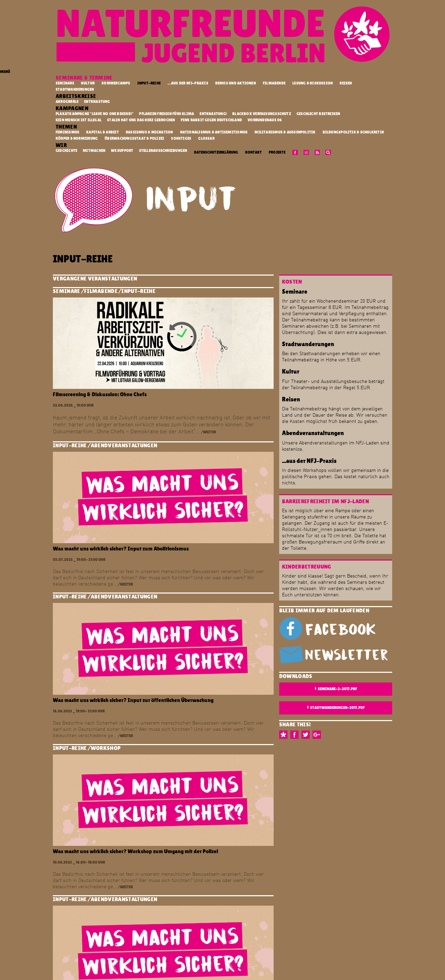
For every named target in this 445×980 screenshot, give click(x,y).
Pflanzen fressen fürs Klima (167, 114)
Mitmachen (94, 150)
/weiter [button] (208, 432)
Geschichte (67, 150)
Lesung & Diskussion (313, 83)
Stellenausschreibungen (164, 150)
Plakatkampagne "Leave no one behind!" (95, 114)
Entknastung (98, 101)
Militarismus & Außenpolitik (285, 132)
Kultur (88, 83)
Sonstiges (181, 138)
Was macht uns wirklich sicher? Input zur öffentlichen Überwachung (133, 700)
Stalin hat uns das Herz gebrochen (141, 120)
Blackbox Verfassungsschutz (262, 114)
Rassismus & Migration (149, 132)
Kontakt (253, 152)
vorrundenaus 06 (265, 120)
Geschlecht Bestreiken (319, 114)
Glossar (206, 138)
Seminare (65, 83)
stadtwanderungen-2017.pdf (335, 708)
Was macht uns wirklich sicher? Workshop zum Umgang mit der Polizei (135, 851)
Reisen (346, 83)
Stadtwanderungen (75, 89)
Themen (67, 127)
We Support (122, 150)
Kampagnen (72, 108)
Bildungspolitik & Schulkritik (354, 132)
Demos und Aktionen (236, 83)
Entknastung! (213, 114)
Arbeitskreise (76, 96)
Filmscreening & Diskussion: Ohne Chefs (100, 394)
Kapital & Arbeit (103, 132)
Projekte (277, 152)
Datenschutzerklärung (216, 152)
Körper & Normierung (77, 138)
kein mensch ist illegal (79, 120)
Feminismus (67, 132)
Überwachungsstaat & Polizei (134, 138)
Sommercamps (116, 83)
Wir (62, 145)
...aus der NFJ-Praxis (188, 83)
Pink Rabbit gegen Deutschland (212, 120)
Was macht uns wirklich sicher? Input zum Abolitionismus (121, 549)
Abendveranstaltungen (124, 445)
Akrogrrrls (67, 101)
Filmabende (274, 83)
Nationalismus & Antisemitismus (214, 132)
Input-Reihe (149, 83)
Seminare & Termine (85, 78)
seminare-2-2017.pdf (335, 689)
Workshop (106, 748)
